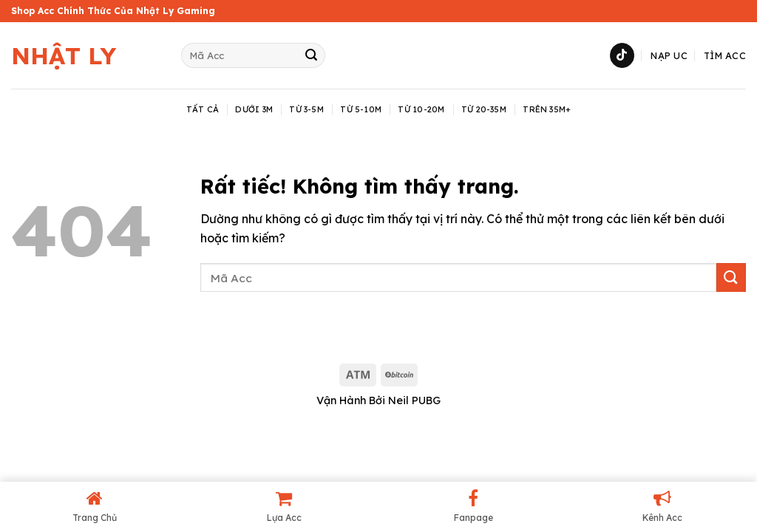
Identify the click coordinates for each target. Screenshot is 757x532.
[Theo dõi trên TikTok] (622, 55)
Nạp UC (669, 55)
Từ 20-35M (484, 109)
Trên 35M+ (547, 109)
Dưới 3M (254, 109)
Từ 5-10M (361, 109)
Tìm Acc (725, 55)
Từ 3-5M (306, 109)
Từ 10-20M (421, 109)
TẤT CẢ (203, 109)
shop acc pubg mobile (63, 338)
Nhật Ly (64, 55)
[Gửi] (311, 55)
